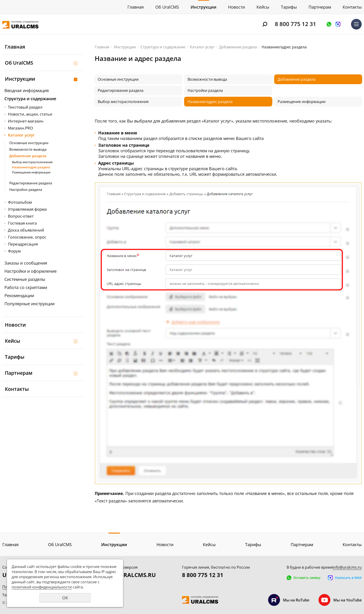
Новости (236, 7)
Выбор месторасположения (32, 162)
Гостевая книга (22, 223)
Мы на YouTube (340, 600)
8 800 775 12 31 (296, 24)
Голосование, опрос (27, 237)
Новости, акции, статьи (30, 114)
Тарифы (289, 7)
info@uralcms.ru (347, 567)
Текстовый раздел (25, 107)
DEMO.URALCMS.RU (128, 575)
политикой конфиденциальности (42, 587)
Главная (136, 7)
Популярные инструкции (29, 304)
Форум (14, 251)
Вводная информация (27, 90)
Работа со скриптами (26, 287)
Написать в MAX (338, 24)
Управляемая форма (27, 209)
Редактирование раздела (31, 183)
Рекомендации (19, 295)
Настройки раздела (26, 189)
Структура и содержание (30, 99)
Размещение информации (31, 172)
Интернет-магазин (26, 121)
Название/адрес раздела (31, 167)
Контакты (352, 7)
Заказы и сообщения (26, 263)
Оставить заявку (329, 24)
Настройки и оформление (31, 271)
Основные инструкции (29, 143)
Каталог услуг (21, 135)
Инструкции (203, 7)
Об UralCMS (167, 7)
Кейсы (263, 7)
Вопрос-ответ (21, 216)
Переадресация (23, 244)
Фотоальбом (20, 202)
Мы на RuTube (289, 600)
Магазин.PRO (20, 128)
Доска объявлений (26, 230)
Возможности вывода (28, 149)
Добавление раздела (28, 156)
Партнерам (320, 7)
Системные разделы (25, 279)
